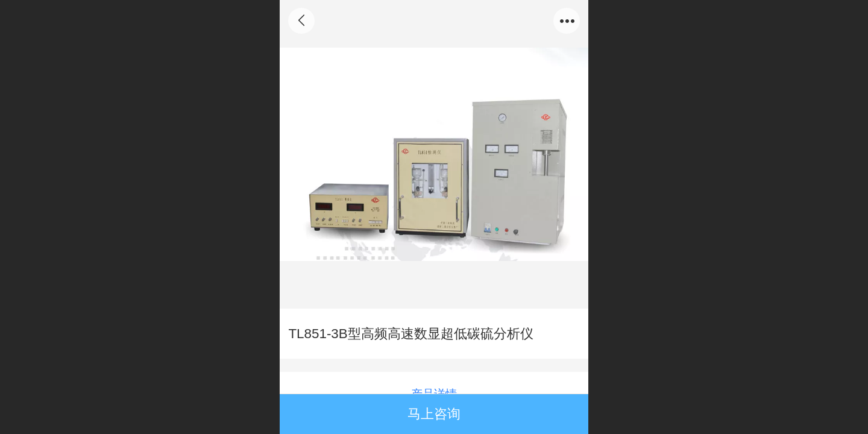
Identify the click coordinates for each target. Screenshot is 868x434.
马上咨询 (434, 414)
